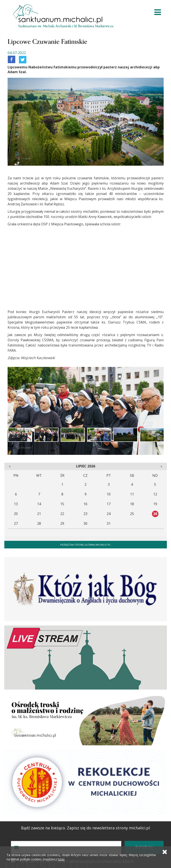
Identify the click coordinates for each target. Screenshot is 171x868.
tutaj (61, 859)
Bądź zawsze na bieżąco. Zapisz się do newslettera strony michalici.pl (85, 828)
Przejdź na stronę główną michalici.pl (85, 545)
